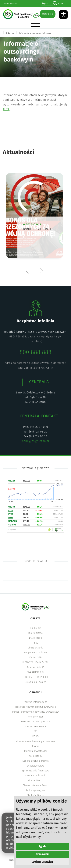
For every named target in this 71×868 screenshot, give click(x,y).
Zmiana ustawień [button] (43, 862)
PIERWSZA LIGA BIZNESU (36, 662)
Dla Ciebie (35, 628)
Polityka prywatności (35, 751)
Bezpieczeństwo (35, 766)
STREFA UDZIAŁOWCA (35, 727)
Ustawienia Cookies (36, 682)
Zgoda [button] (43, 846)
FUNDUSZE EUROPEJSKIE (35, 677)
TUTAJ (7, 109)
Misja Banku (36, 756)
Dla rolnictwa (35, 633)
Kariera (35, 746)
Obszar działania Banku (36, 785)
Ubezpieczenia (35, 648)
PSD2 (35, 643)
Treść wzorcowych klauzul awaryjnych (35, 707)
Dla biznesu (35, 638)
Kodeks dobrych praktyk (35, 761)
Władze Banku (35, 780)
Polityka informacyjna (36, 702)
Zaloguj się (48, 14)
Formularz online (11, 4)
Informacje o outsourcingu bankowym (37, 33)
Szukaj (62, 4)
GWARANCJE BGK (35, 672)
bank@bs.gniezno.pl (35, 441)
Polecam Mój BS (36, 667)
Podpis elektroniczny (35, 653)
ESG (35, 731)
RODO (35, 736)
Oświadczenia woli (35, 776)
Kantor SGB (35, 658)
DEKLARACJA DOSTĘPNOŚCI (36, 722)
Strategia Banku (35, 795)
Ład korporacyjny (35, 790)
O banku (10, 33)
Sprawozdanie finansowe (35, 771)
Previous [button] (28, 271)
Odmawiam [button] (43, 854)
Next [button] (41, 271)
